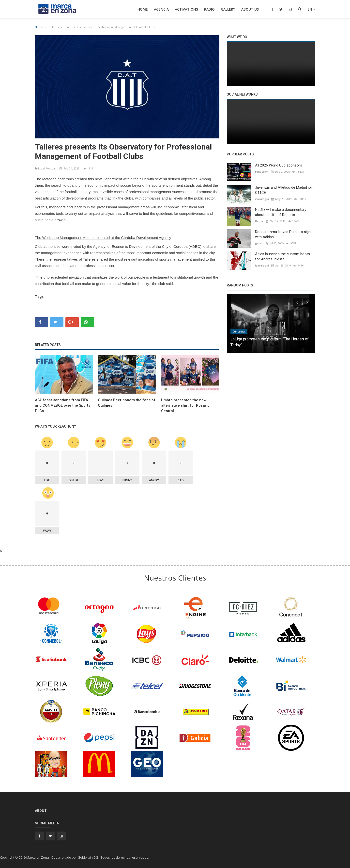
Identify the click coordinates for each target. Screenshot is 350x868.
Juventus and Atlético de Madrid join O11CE (284, 190)
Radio (209, 9)
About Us (250, 9)
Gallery (228, 9)
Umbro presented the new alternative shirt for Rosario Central (185, 405)
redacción (262, 172)
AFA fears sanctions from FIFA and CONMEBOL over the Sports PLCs (63, 405)
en (311, 9)
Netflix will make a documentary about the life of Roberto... (281, 212)
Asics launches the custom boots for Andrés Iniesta (282, 257)
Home (143, 9)
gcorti (259, 243)
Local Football (46, 168)
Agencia (161, 9)
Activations (186, 9)
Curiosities (239, 332)
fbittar (259, 221)
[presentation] (297, 302)
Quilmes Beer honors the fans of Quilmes (127, 403)
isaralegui (262, 199)
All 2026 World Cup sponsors (279, 165)
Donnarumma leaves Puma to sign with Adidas (283, 234)
